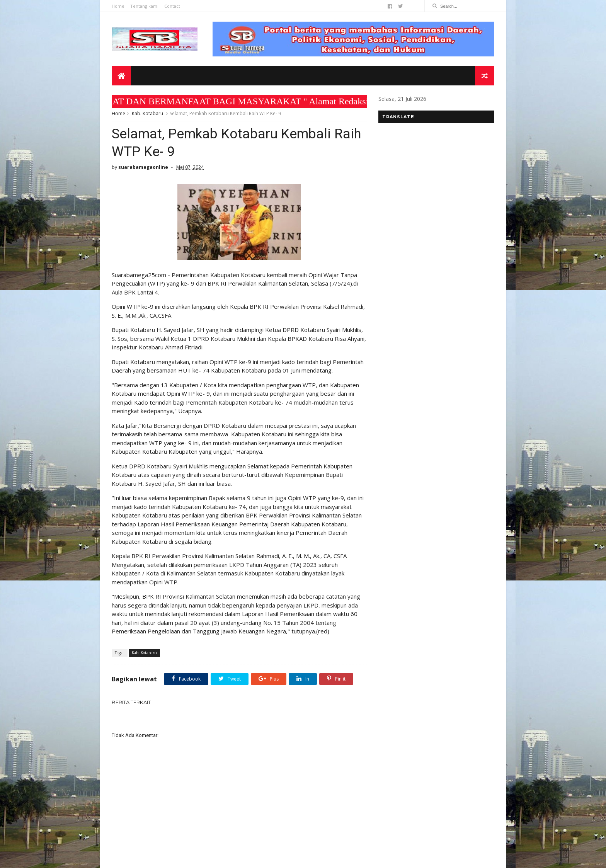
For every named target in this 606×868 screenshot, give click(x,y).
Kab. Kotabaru (147, 113)
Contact (172, 6)
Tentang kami (144, 6)
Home (118, 6)
